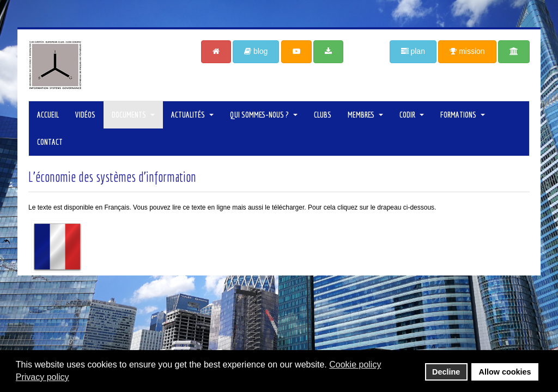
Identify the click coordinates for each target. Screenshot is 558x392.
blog (256, 51)
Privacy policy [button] (43, 377)
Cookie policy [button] (355, 365)
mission (467, 51)
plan (413, 51)
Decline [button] (446, 372)
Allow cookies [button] (505, 372)
